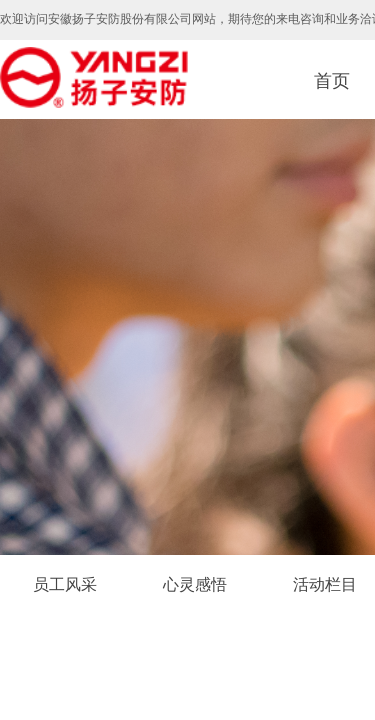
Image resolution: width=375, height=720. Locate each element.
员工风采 (65, 584)
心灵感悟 (195, 584)
